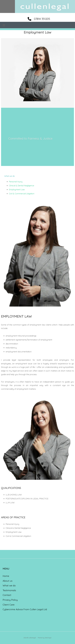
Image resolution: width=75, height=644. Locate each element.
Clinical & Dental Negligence (21, 186)
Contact (7, 595)
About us (7, 581)
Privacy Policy (10, 600)
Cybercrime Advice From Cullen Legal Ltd (25, 609)
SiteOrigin (48, 638)
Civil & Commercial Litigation (22, 194)
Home (6, 576)
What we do (9, 586)
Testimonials (9, 590)
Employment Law (17, 190)
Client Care (9, 605)
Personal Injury (16, 182)
